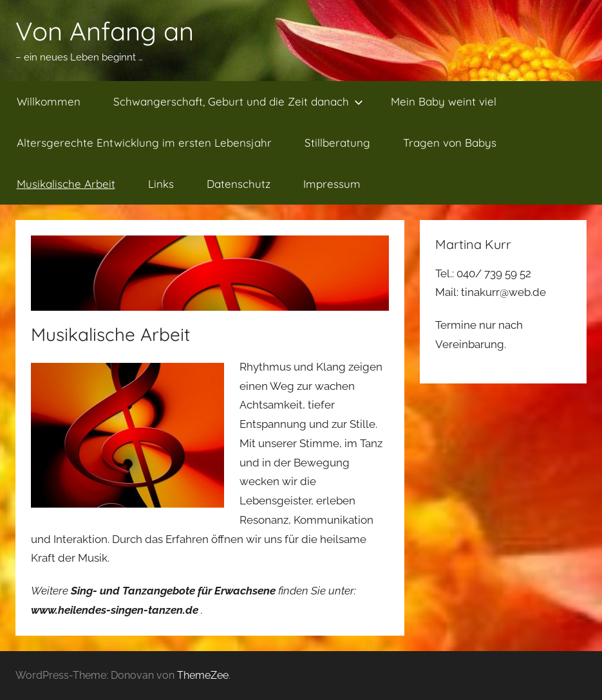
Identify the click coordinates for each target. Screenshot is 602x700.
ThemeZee (203, 675)
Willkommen (49, 101)
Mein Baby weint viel (444, 101)
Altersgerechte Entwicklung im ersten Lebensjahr (144, 143)
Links (161, 184)
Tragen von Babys (450, 143)
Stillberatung (337, 143)
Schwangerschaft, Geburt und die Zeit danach (238, 101)
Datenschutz (239, 184)
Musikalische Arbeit (66, 184)
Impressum (332, 184)
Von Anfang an (105, 31)
